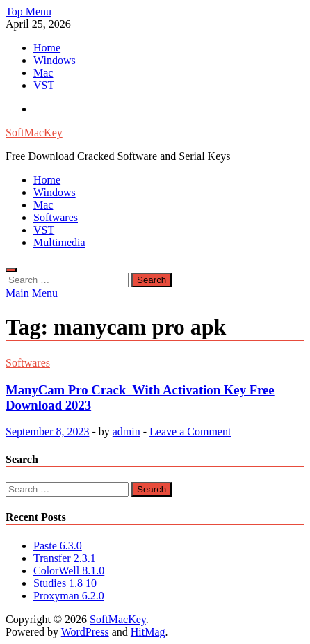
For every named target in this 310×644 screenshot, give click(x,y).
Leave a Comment (190, 432)
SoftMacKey (34, 132)
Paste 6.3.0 (58, 546)
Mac (43, 73)
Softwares (56, 217)
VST (44, 85)
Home (47, 48)
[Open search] (11, 270)
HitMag (148, 632)
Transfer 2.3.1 (65, 558)
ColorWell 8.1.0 (69, 571)
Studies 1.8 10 (65, 583)
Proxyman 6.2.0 (69, 596)
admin (127, 432)
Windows (55, 60)
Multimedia (59, 242)
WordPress (85, 632)
